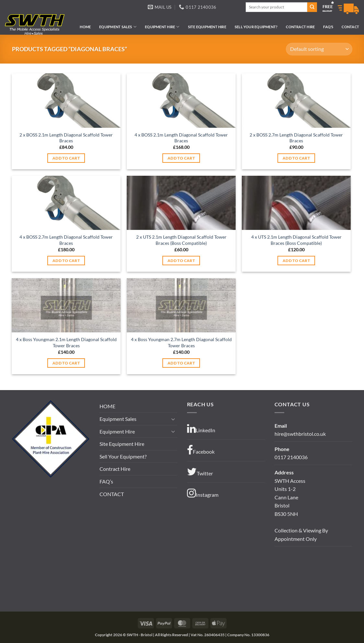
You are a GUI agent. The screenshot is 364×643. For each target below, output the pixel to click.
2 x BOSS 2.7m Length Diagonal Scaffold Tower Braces (296, 138)
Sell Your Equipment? (256, 27)
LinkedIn (201, 429)
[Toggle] (173, 419)
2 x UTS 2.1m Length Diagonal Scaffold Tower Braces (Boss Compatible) (181, 240)
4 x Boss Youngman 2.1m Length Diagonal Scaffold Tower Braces (66, 342)
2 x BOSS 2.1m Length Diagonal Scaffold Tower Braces (66, 138)
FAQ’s (328, 27)
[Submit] (312, 7)
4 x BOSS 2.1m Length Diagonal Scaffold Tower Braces (181, 138)
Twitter (200, 472)
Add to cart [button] (66, 158)
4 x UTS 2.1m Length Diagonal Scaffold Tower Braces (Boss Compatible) (296, 240)
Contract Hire (300, 27)
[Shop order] (319, 49)
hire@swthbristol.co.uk (300, 434)
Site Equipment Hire (207, 27)
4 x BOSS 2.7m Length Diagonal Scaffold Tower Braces (66, 240)
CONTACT (350, 27)
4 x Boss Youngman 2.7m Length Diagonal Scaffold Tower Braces (181, 342)
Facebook (201, 450)
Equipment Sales (118, 27)
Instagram (203, 493)
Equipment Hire (162, 27)
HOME (85, 27)
